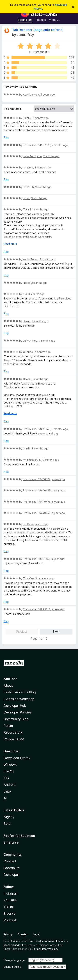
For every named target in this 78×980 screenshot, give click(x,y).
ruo (25, 294)
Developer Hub (15, 706)
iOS (6, 778)
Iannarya (28, 167)
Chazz (27, 379)
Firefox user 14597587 (37, 145)
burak (26, 198)
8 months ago (40, 379)
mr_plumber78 (32, 460)
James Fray (25, 35)
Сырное (28, 352)
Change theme (12, 967)
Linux (8, 791)
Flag (6, 137)
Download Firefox (17, 758)
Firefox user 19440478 (37, 502)
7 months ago (47, 341)
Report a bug (13, 732)
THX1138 (28, 187)
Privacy (8, 934)
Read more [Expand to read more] (10, 244)
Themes (41, 20)
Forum (8, 726)
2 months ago (41, 118)
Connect (10, 861)
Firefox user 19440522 (37, 479)
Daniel (27, 321)
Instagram (11, 893)
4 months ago (40, 321)
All (5, 798)
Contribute (12, 868)
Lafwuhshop (30, 341)
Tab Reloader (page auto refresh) (38, 30)
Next (56, 631)
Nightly (9, 817)
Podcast (10, 920)
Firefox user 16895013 (37, 609)
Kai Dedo (28, 524)
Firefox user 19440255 (37, 513)
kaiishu (27, 118)
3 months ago (39, 198)
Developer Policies (17, 712)
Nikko (26, 283)
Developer (11, 875)
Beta (7, 824)
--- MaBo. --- (31, 259)
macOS (9, 771)
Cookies (23, 934)
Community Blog (16, 719)
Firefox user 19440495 (37, 490)
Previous (22, 631)
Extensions (25, 20)
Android (10, 785)
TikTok (9, 907)
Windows (11, 765)
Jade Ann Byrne (32, 156)
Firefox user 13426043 (37, 429)
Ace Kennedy (31, 95)
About (8, 686)
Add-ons (11, 679)
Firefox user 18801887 (36, 559)
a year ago (58, 479)
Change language (14, 960)
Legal (36, 934)
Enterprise (11, 842)
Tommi (27, 209)
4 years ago (48, 95)
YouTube (10, 900)
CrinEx (27, 448)
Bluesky (9, 914)
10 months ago (50, 460)
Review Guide (14, 739)
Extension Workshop (19, 699)
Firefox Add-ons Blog (20, 692)
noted (37, 941)
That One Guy (31, 578)
